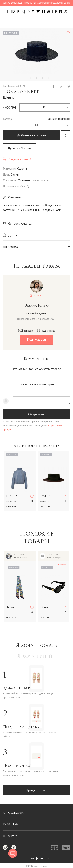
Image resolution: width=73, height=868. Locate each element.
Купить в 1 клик (19, 148)
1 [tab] (25, 78)
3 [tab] (37, 78)
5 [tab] (48, 78)
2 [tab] (31, 78)
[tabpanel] (36, 52)
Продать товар (37, 790)
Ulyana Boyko (37, 306)
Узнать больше (41, 181)
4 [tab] (42, 78)
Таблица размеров (59, 119)
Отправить (36, 414)
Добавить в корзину (31, 135)
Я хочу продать (36, 646)
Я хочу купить (37, 657)
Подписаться (37, 340)
